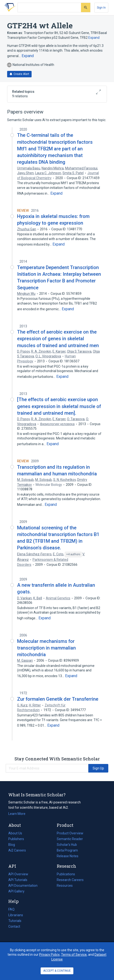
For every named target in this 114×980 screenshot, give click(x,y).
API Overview (18, 874)
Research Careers (70, 880)
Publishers (16, 839)
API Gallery (16, 891)
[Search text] (49, 8)
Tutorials (15, 921)
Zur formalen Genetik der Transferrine (58, 699)
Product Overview (70, 833)
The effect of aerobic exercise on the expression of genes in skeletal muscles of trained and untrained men (58, 339)
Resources (65, 886)
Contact (14, 926)
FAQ (11, 909)
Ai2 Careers (17, 850)
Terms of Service (74, 955)
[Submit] (86, 7)
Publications (66, 874)
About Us (15, 833)
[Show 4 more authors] (73, 555)
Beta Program (67, 850)
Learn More (17, 814)
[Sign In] (101, 8)
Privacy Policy (49, 955)
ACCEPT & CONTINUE (57, 971)
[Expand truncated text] (28, 56)
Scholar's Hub (67, 845)
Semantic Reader (70, 839)
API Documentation (23, 886)
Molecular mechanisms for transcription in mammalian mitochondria (46, 648)
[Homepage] (9, 8)
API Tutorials (18, 880)
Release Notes (68, 856)
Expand (94, 38)
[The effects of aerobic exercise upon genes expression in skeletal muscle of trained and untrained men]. (59, 406)
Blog (14, 845)
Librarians (16, 915)
